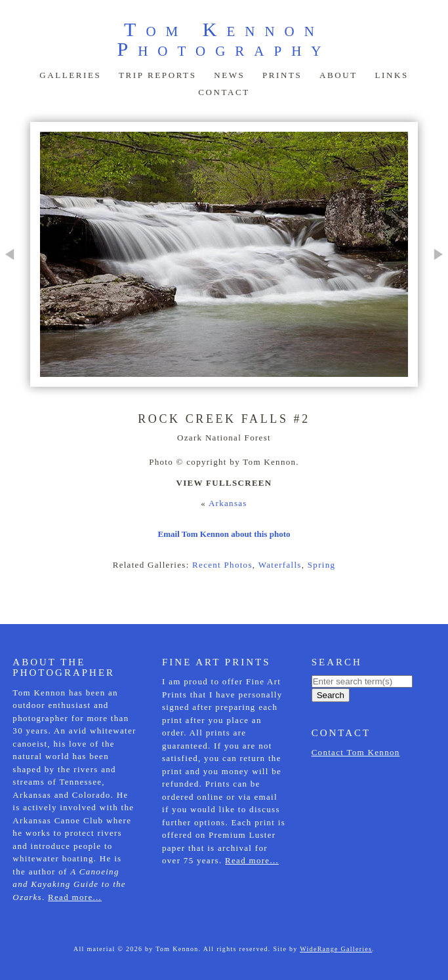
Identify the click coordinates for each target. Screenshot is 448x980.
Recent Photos (222, 565)
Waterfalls (280, 565)
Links (391, 75)
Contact (224, 92)
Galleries (70, 75)
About (338, 75)
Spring (321, 565)
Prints (282, 75)
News (229, 75)
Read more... (75, 897)
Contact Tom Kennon (356, 752)
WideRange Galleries (336, 949)
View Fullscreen (224, 483)
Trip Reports (157, 75)
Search (331, 695)
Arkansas (228, 503)
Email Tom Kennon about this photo (224, 534)
